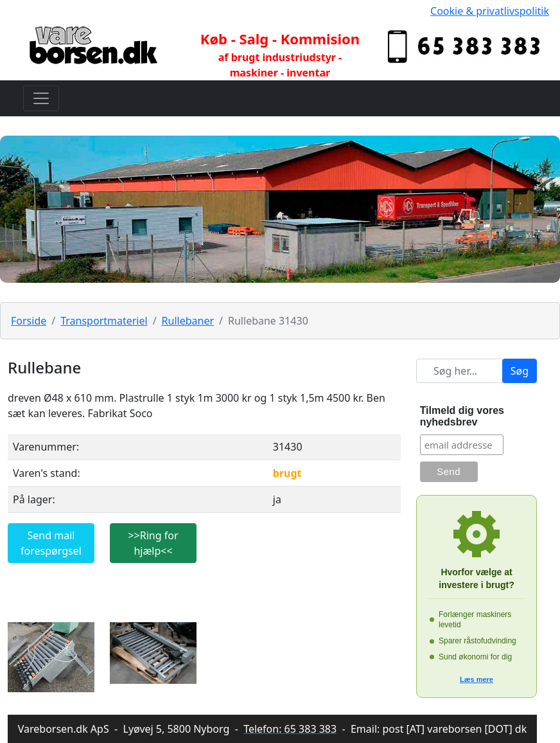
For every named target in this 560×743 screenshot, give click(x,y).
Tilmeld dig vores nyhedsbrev (462, 416)
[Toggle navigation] (41, 98)
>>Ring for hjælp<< (153, 543)
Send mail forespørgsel (51, 543)
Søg (520, 371)
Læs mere (477, 679)
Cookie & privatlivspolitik (490, 11)
